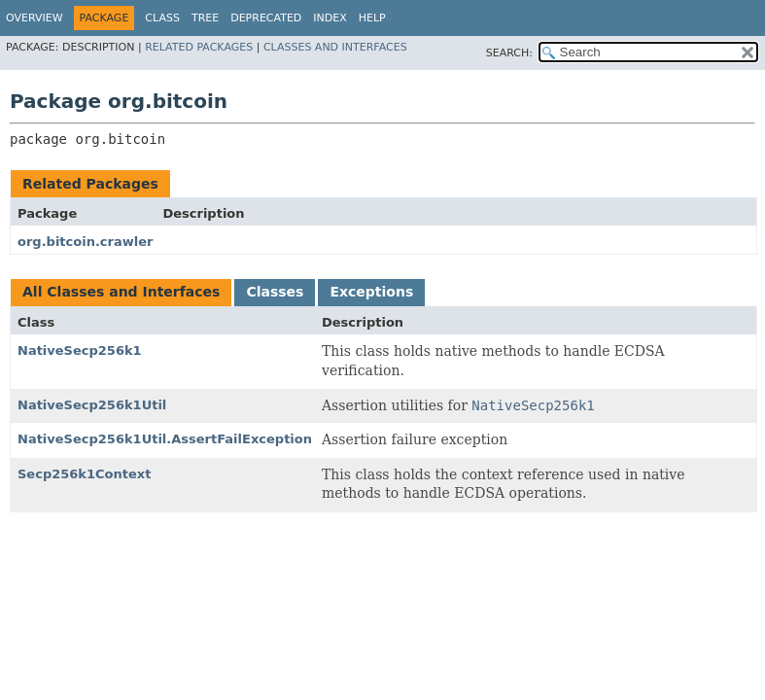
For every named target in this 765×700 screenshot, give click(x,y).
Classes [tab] (275, 292)
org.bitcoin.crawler (85, 242)
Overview (35, 18)
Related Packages (199, 47)
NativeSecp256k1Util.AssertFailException (165, 439)
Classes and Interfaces (335, 47)
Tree (205, 18)
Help (372, 18)
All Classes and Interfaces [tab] (121, 292)
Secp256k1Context (84, 474)
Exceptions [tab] (371, 292)
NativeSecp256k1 (80, 350)
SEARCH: (509, 53)
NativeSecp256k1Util (92, 405)
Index (330, 18)
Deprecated (266, 18)
